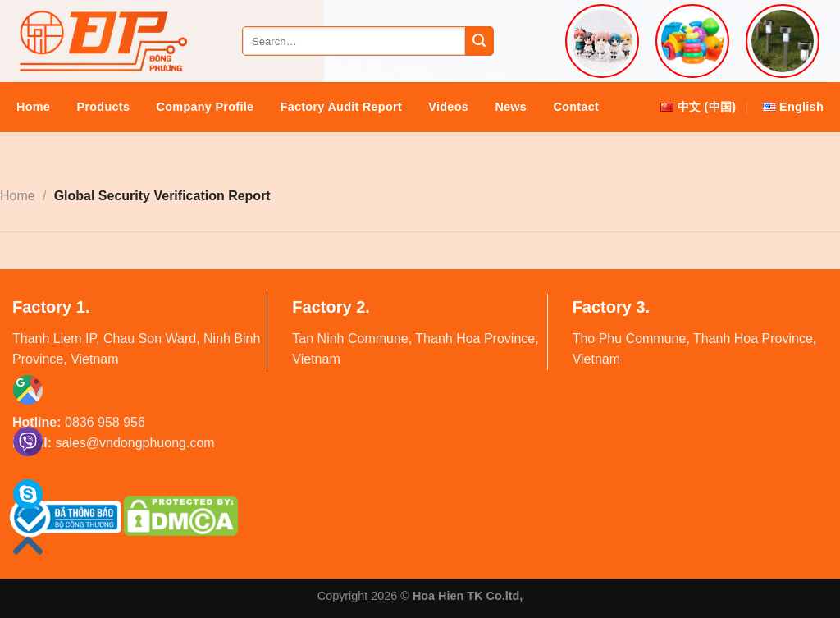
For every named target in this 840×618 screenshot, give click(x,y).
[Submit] (479, 41)
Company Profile (205, 107)
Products (104, 107)
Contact (577, 107)
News (511, 107)
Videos (448, 107)
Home (33, 107)
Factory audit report (341, 107)
